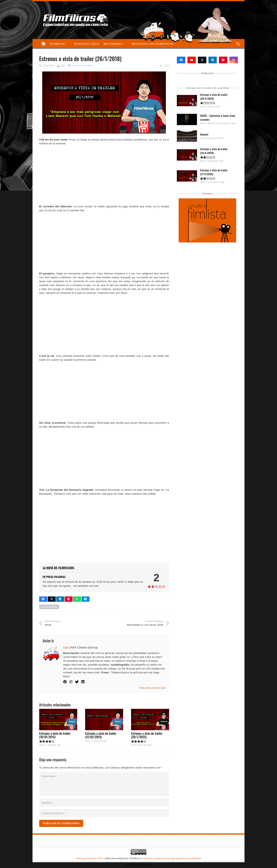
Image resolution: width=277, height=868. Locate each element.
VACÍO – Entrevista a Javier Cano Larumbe (218, 118)
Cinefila (220, 138)
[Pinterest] (223, 60)
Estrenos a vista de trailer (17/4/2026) (214, 172)
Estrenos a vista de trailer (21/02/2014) (101, 735)
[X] (202, 60)
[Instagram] (234, 60)
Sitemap (81, 858)
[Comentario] (104, 784)
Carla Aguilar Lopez (226, 123)
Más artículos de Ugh (152, 688)
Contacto (92, 858)
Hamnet (204, 134)
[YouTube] (192, 60)
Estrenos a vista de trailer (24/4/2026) (214, 151)
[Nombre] (104, 803)
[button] (66, 44)
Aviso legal (170, 858)
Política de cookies (152, 858)
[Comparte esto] (43, 599)
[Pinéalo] (69, 599)
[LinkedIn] (213, 60)
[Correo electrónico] (104, 813)
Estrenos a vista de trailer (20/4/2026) (214, 97)
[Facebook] (181, 60)
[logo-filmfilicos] (76, 20)
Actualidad (48, 66)
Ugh (63, 66)
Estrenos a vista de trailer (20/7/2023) (147, 735)
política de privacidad (189, 858)
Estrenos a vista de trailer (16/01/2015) (55, 735)
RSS (101, 858)
